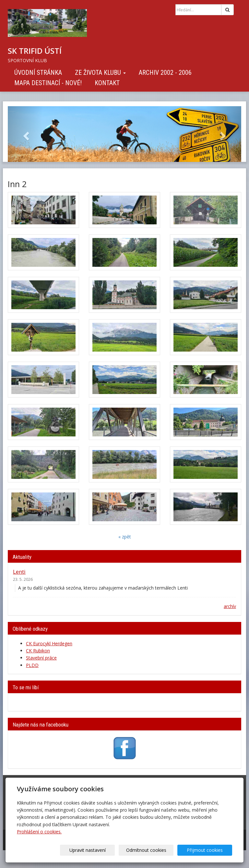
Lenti (19, 572)
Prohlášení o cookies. (39, 832)
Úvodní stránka (38, 73)
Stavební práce (41, 658)
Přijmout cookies (207, 850)
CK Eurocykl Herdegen (49, 643)
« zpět (125, 537)
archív (230, 606)
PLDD (32, 665)
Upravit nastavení (100, 850)
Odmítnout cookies (154, 850)
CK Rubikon (38, 651)
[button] (25, 134)
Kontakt (107, 83)
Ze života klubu (100, 73)
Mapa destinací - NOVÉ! (48, 83)
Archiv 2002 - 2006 (165, 73)
